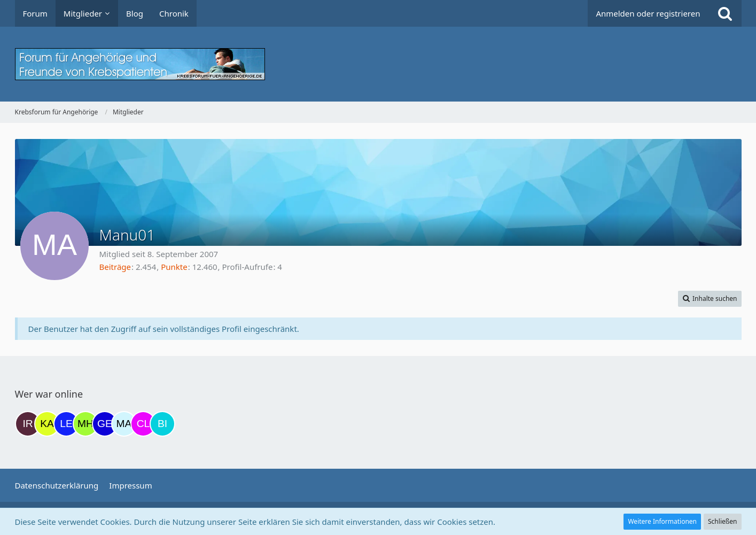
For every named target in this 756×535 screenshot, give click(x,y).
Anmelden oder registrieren (648, 13)
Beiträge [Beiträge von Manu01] (115, 267)
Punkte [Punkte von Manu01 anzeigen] (174, 267)
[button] (710, 299)
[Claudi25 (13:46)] (143, 424)
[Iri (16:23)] (28, 424)
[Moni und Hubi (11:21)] (85, 424)
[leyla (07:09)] (66, 424)
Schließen (722, 521)
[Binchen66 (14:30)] (162, 424)
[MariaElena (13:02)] (124, 424)
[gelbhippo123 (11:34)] (105, 424)
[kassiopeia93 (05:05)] (47, 424)
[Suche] (725, 13)
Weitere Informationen (662, 521)
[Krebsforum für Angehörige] (378, 64)
